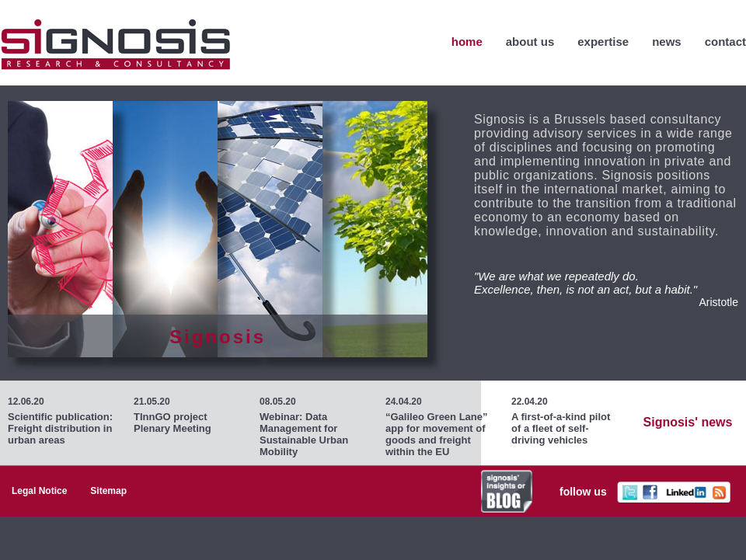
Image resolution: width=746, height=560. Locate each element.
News (667, 42)
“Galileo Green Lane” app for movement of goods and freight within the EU (437, 434)
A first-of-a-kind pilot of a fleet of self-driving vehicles (561, 428)
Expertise (603, 42)
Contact (725, 42)
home (467, 42)
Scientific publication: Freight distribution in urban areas (60, 428)
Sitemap (108, 491)
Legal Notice (39, 491)
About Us (530, 42)
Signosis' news (688, 422)
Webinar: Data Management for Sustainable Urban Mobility (304, 434)
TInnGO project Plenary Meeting (173, 423)
